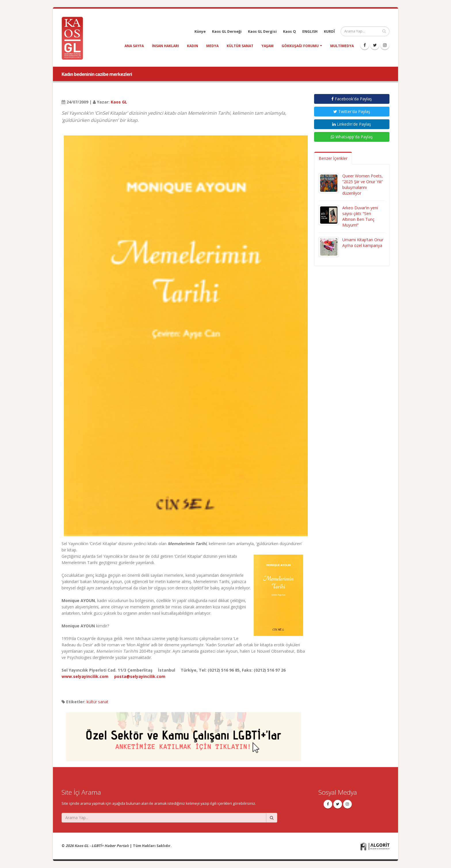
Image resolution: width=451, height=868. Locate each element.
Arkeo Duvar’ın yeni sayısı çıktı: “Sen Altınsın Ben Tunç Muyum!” (360, 216)
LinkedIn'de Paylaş (352, 124)
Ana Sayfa (134, 46)
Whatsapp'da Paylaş (352, 137)
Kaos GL (119, 102)
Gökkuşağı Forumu (300, 46)
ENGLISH (310, 31)
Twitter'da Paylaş (352, 111)
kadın (193, 46)
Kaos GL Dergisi (262, 31)
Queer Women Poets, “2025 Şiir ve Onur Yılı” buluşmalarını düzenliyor (363, 184)
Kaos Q (289, 31)
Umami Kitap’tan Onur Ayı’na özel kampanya (363, 243)
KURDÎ (329, 31)
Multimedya (342, 46)
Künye (200, 31)
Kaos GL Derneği (227, 31)
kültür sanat (240, 46)
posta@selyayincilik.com (140, 676)
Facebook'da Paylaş (352, 99)
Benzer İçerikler (333, 158)
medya (212, 46)
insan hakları (165, 46)
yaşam (267, 46)
